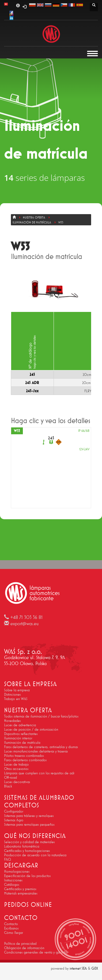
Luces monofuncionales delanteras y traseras (36, 751)
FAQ (7, 859)
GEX (95, 968)
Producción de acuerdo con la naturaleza (35, 855)
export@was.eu (24, 624)
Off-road (10, 777)
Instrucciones (13, 880)
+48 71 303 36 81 (27, 617)
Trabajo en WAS (16, 699)
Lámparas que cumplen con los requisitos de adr (39, 773)
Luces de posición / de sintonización (31, 729)
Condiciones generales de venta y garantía (36, 952)
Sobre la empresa (17, 690)
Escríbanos (11, 928)
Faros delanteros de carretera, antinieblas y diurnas (41, 747)
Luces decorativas (17, 782)
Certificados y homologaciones (27, 851)
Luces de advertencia (20, 725)
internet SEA (78, 968)
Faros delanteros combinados (25, 760)
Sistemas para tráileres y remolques (29, 816)
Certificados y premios (20, 889)
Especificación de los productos (27, 876)
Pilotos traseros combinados (24, 755)
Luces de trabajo (16, 764)
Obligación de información (24, 948)
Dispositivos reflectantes (21, 734)
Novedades (12, 721)
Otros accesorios (16, 769)
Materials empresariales (21, 893)
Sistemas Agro (14, 820)
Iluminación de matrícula (22, 742)
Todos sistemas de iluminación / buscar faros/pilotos (41, 716)
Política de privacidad (20, 943)
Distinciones (12, 694)
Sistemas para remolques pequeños (29, 824)
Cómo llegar (13, 932)
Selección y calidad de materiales (29, 842)
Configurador (14, 811)
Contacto (11, 924)
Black (8, 786)
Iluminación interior (18, 738)
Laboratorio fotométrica (22, 846)
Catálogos (12, 884)
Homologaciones (17, 871)
